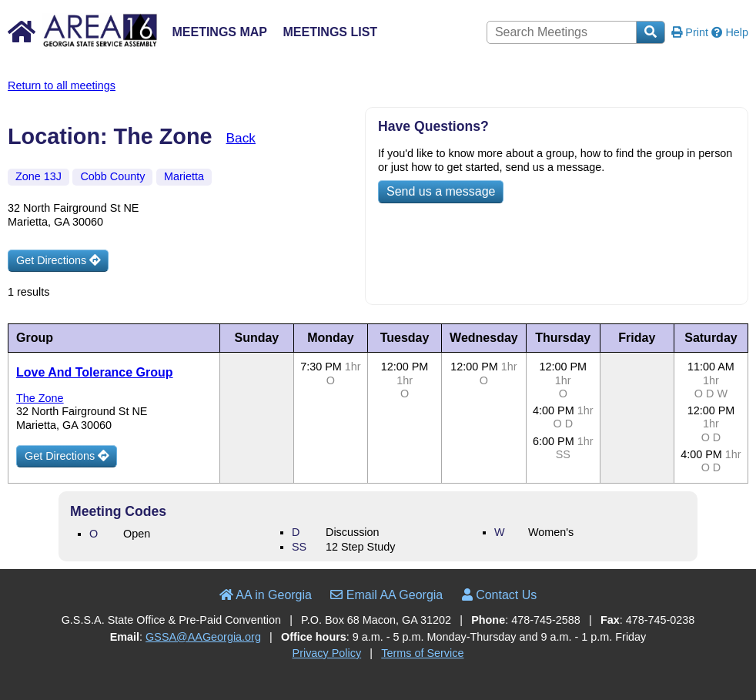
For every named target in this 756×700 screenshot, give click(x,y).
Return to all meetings (62, 85)
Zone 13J (38, 176)
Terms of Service (422, 653)
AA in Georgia (266, 595)
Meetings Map (219, 32)
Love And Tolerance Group (95, 372)
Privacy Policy (327, 653)
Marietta (184, 176)
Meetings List (330, 32)
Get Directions (58, 260)
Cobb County (112, 176)
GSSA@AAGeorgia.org (203, 637)
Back (241, 138)
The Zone (40, 398)
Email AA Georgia (386, 595)
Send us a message (441, 191)
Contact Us (500, 595)
